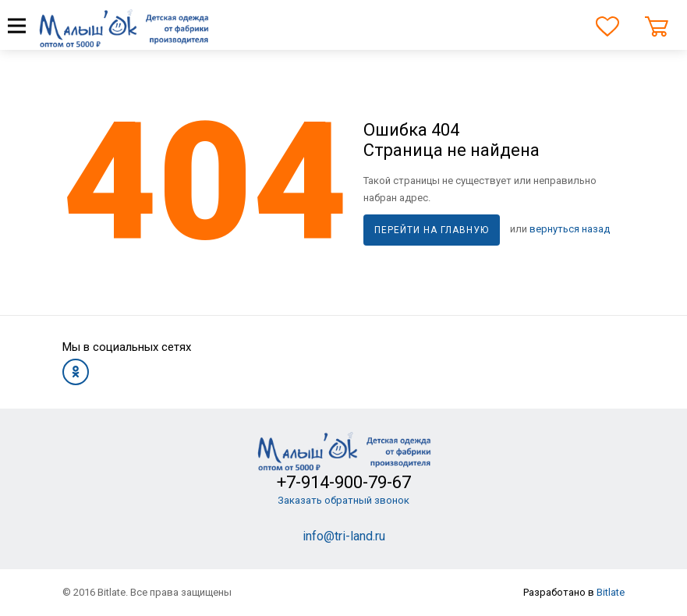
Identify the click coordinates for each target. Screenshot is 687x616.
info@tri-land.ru (344, 536)
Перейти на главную (432, 230)
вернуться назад (570, 229)
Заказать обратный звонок (343, 500)
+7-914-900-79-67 (344, 482)
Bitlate (611, 592)
